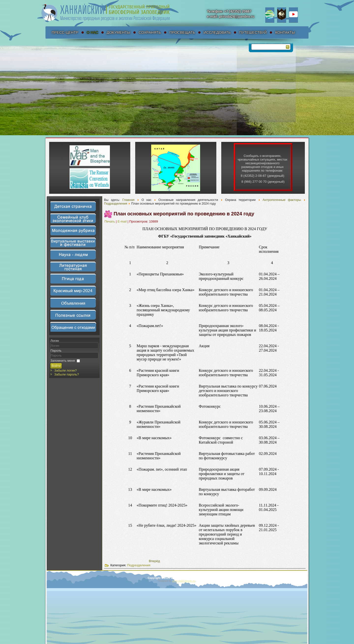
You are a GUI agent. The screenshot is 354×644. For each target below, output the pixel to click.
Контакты (285, 32)
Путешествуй (253, 32)
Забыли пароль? (67, 374)
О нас (93, 32)
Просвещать (182, 32)
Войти (56, 366)
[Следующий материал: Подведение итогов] (155, 561)
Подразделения (116, 203)
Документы (118, 32)
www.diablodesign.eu (184, 581)
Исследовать (217, 32)
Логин (55, 341)
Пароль (56, 351)
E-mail (122, 221)
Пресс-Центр (65, 32)
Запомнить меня (63, 361)
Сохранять (150, 32)
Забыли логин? (66, 370)
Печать (110, 221)
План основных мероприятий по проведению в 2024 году (184, 214)
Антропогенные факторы (282, 200)
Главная (128, 200)
